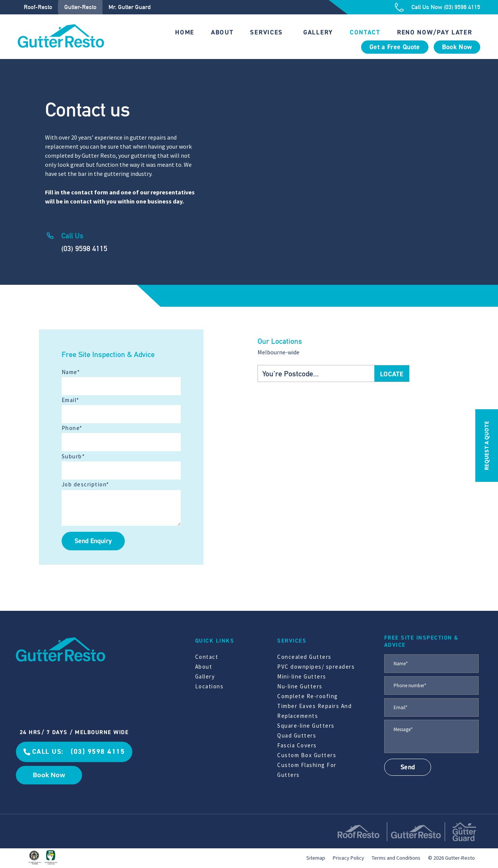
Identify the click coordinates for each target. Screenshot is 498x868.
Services (266, 32)
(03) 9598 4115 (84, 248)
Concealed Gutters (304, 657)
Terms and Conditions (396, 858)
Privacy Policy (348, 858)
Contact (365, 32)
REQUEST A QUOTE (486, 446)
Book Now (457, 47)
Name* (71, 372)
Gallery (318, 32)
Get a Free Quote (395, 47)
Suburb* (73, 456)
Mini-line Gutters (302, 676)
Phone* (72, 428)
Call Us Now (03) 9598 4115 (446, 7)
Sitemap (316, 858)
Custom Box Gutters (307, 755)
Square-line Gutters (306, 726)
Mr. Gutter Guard (130, 7)
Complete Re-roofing (308, 696)
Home (185, 32)
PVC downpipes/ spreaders (316, 667)
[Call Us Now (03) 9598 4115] (399, 7)
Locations (209, 686)
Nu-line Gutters (300, 686)
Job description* (85, 484)
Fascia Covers (297, 745)
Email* (71, 400)
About (222, 32)
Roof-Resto (38, 7)
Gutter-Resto (80, 7)
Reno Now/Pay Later (435, 32)
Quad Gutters (297, 735)
